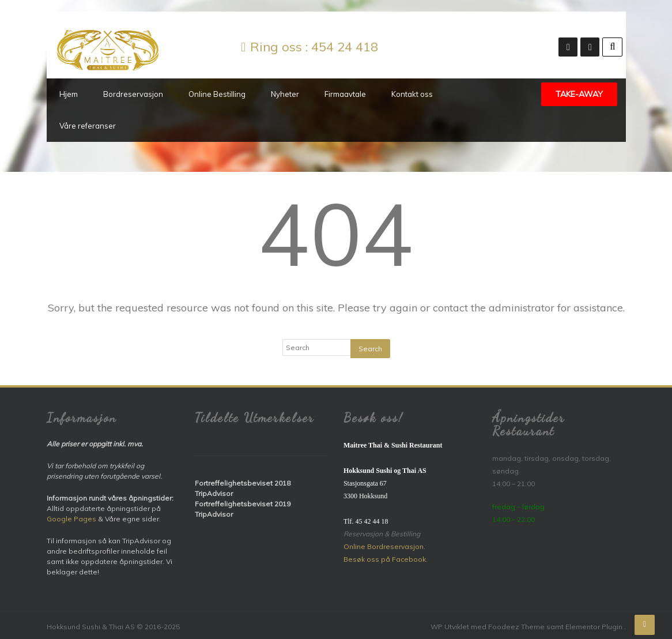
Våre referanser (88, 126)
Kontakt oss (412, 94)
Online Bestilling (217, 94)
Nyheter (285, 94)
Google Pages (71, 519)
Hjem (69, 94)
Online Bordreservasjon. (384, 546)
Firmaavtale (345, 94)
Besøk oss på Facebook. (386, 559)
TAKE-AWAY (579, 94)
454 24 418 (345, 47)
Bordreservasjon (133, 94)
